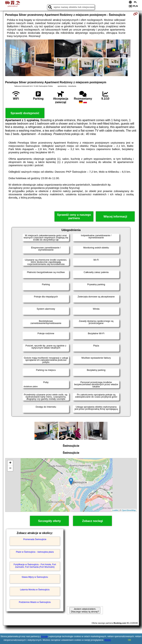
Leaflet (115, 510)
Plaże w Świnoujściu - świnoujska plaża (35, 552)
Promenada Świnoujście (35, 539)
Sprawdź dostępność (25, 113)
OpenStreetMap (129, 510)
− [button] (10, 468)
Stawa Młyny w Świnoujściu (35, 577)
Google (44, 636)
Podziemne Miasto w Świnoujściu (35, 602)
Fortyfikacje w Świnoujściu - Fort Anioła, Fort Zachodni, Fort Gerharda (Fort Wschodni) (35, 566)
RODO (108, 640)
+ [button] (10, 463)
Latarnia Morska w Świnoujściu (35, 590)
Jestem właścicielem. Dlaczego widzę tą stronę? (85, 610)
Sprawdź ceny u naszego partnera (74, 216)
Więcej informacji (115, 217)
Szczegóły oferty (49, 521)
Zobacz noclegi (93, 521)
